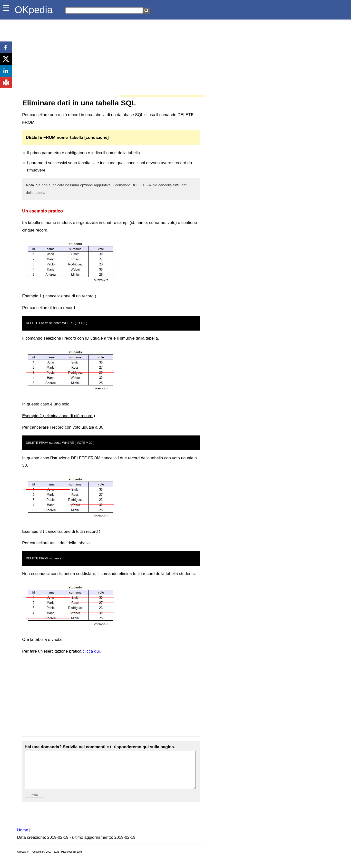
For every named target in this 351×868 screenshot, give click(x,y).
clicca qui (91, 651)
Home (23, 837)
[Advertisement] (110, 56)
